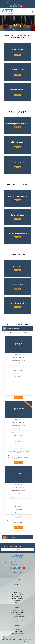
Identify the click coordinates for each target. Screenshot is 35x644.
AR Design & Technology (25, 639)
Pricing (17, 579)
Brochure (17, 583)
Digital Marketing (18, 600)
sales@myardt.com (23, 2)
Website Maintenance (17, 610)
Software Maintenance (17, 612)
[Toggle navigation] (32, 12)
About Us (17, 577)
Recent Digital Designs (18, 620)
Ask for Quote (18, 55)
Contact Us (17, 550)
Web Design (17, 593)
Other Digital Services (17, 614)
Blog (17, 581)
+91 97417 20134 (12, 2)
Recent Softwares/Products (18, 618)
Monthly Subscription (13, 328)
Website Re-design (17, 595)
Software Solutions (17, 598)
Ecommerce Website (18, 597)
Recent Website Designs (17, 616)
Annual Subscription (13, 537)
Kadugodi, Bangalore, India (18, 4)
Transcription (18, 602)
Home (15, 30)
